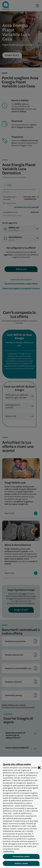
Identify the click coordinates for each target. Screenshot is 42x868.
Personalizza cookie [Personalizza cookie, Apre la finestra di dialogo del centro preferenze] (21, 858)
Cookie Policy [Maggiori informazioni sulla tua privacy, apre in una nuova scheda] (8, 853)
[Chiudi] (39, 769)
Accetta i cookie (21, 865)
